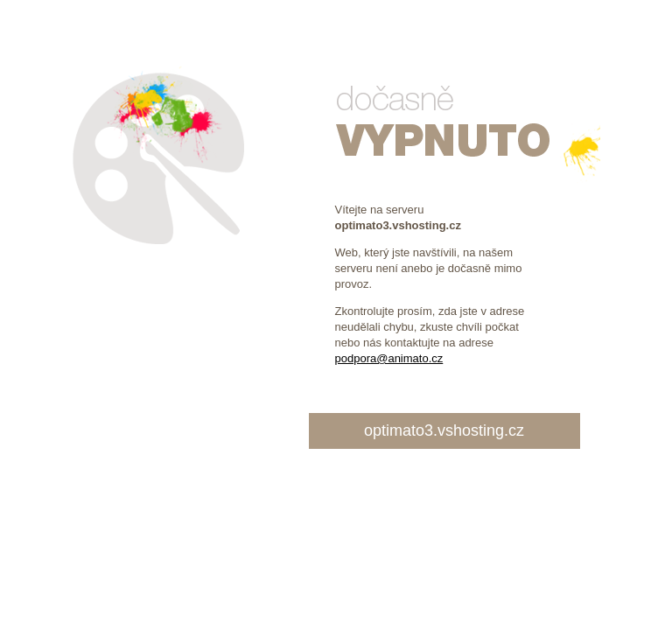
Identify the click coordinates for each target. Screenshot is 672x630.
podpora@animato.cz (389, 358)
